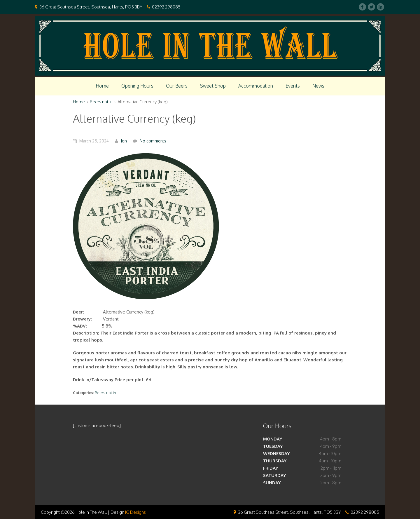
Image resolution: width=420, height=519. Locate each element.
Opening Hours (137, 86)
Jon (124, 141)
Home (102, 86)
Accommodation (256, 86)
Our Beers (177, 86)
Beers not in (101, 102)
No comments (153, 141)
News (318, 86)
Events (293, 86)
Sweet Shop (213, 86)
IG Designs (135, 512)
